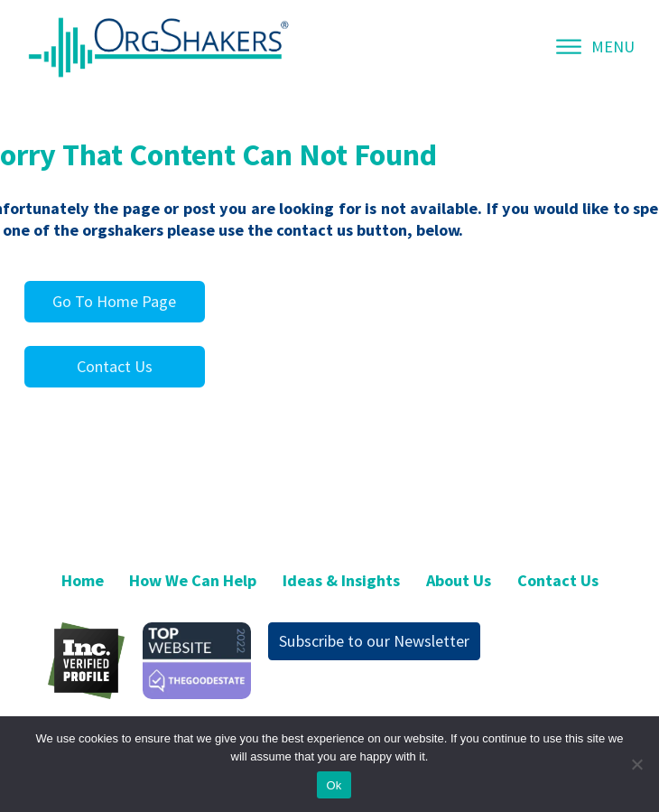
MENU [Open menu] (595, 47)
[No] (636, 764)
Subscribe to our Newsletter (374, 641)
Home (83, 580)
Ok (334, 785)
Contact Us (115, 366)
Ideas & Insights (341, 580)
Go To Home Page (114, 301)
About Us (459, 580)
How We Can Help (193, 580)
